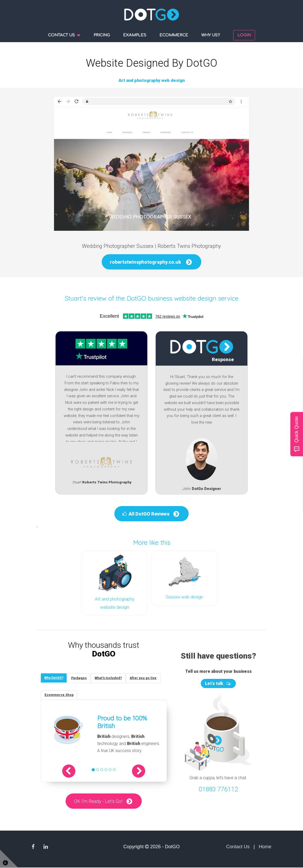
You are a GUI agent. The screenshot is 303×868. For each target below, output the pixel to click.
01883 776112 (218, 788)
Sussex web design (184, 597)
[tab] (54, 677)
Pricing (102, 35)
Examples (135, 35)
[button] (73, 771)
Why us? (211, 35)
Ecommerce (174, 35)
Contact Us (238, 847)
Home (265, 847)
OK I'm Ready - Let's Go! (98, 801)
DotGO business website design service (183, 298)
